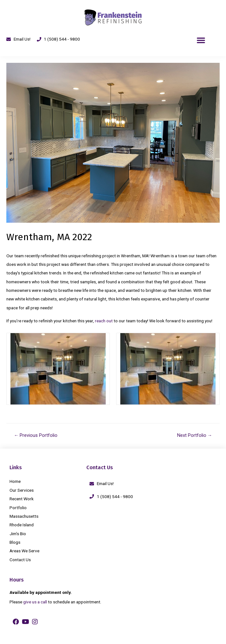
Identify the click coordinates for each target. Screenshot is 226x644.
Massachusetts (24, 516)
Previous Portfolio (36, 435)
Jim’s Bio (18, 534)
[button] (201, 40)
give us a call (35, 602)
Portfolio (18, 508)
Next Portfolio (195, 435)
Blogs (15, 542)
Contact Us (20, 560)
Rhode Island (22, 525)
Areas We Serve (24, 551)
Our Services (22, 490)
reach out (104, 321)
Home (15, 481)
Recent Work (22, 499)
